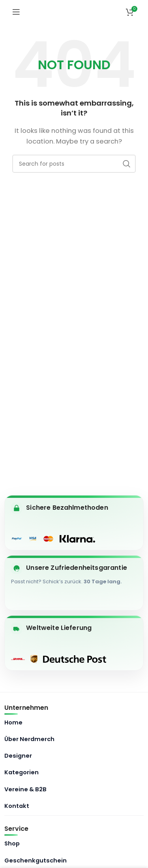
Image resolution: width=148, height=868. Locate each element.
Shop (12, 843)
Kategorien (22, 772)
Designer (18, 756)
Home (13, 722)
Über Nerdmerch (29, 739)
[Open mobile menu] (16, 12)
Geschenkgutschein (36, 860)
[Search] (74, 164)
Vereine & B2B (25, 789)
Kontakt (17, 806)
